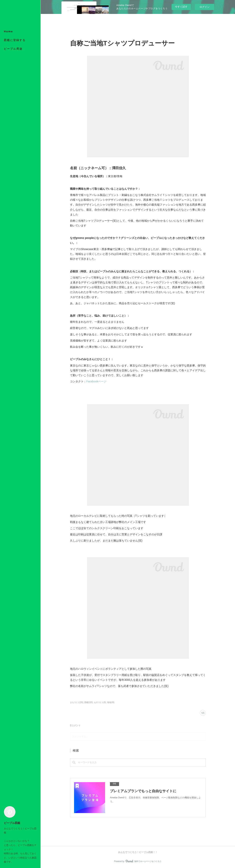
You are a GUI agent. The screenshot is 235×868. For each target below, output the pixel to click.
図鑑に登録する (15, 40)
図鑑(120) (89, 702)
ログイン (205, 7)
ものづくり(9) (100, 702)
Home (8, 31)
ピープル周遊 (13, 49)
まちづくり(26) (77, 702)
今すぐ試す (181, 7)
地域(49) (111, 702)
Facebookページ (96, 381)
